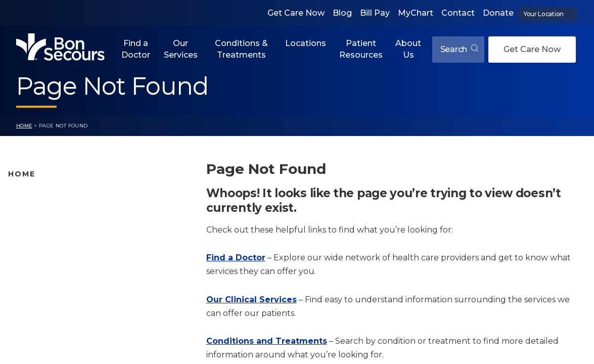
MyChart (416, 13)
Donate (498, 13)
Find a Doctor (136, 49)
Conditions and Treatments (60, 260)
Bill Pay (375, 13)
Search (459, 49)
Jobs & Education (41, 292)
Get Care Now (296, 13)
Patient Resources (361, 49)
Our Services (181, 49)
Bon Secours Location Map (59, 212)
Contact (458, 13)
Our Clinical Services (252, 300)
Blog (342, 13)
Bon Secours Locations (52, 228)
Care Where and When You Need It (73, 324)
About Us (408, 49)
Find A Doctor (34, 196)
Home (24, 126)
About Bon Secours (44, 307)
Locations (306, 43)
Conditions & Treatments (241, 49)
